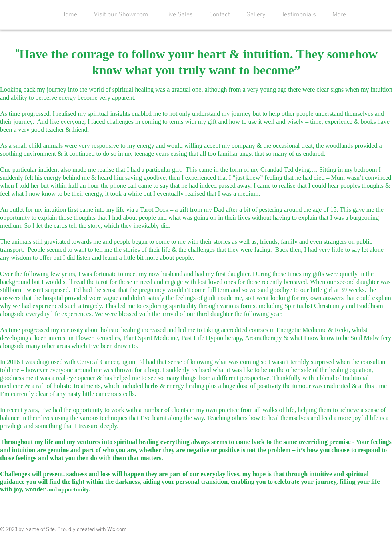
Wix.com (117, 530)
